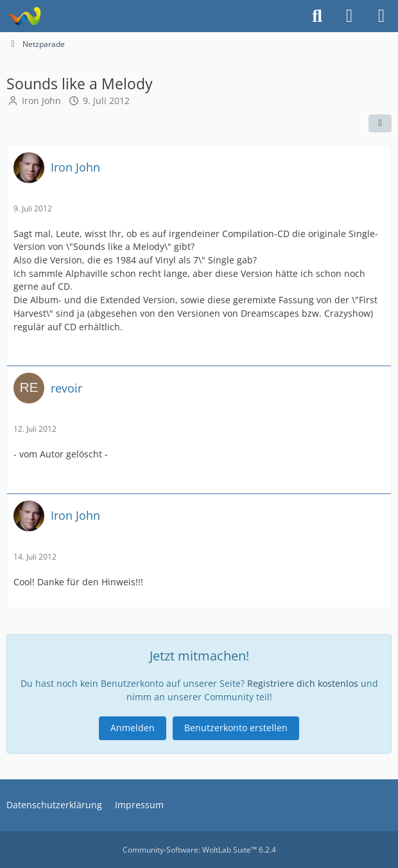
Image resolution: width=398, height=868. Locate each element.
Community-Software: (199, 850)
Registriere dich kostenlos (303, 683)
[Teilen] (380, 123)
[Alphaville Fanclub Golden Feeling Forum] (24, 16)
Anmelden (133, 728)
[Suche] (317, 16)
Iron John (41, 101)
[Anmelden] (349, 16)
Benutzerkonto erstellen (236, 728)
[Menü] (381, 16)
